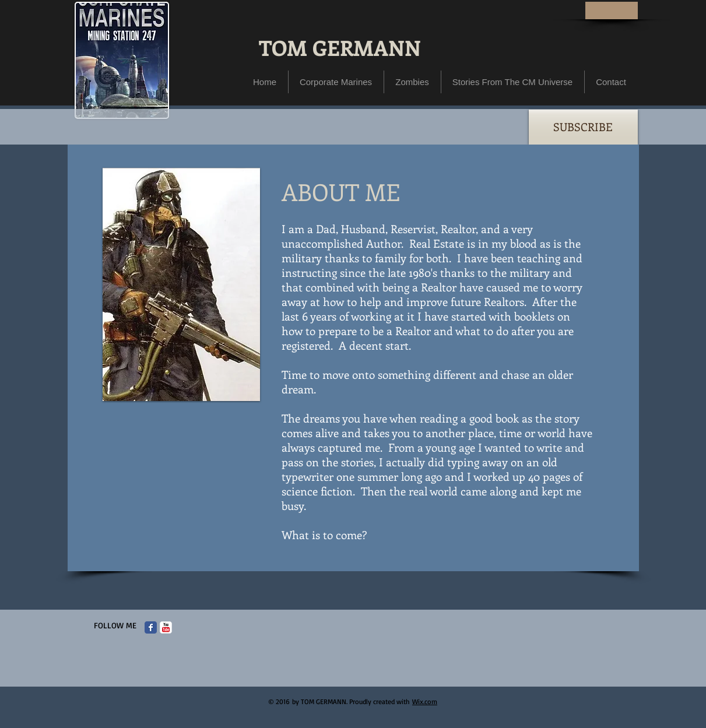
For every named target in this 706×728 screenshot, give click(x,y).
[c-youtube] (166, 627)
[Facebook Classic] (151, 627)
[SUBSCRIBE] (583, 127)
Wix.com (425, 701)
